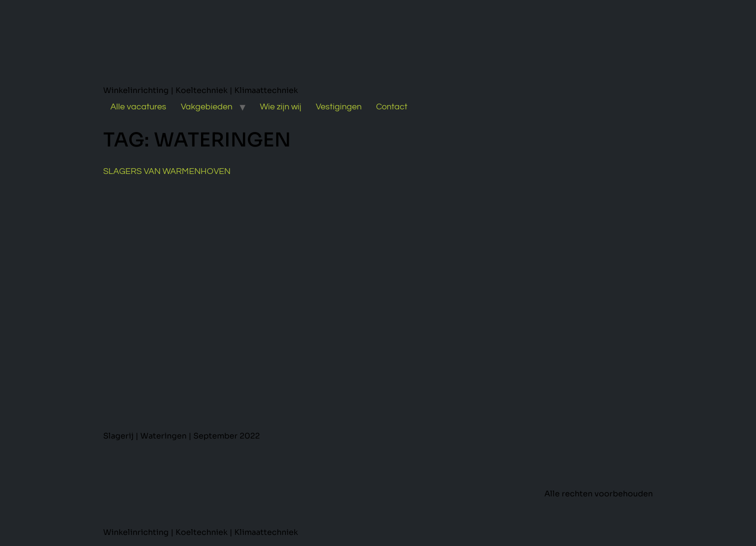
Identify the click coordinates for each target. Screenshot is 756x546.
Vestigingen (339, 107)
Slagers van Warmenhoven (167, 171)
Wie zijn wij (281, 107)
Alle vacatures (138, 107)
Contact (392, 107)
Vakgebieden (207, 107)
